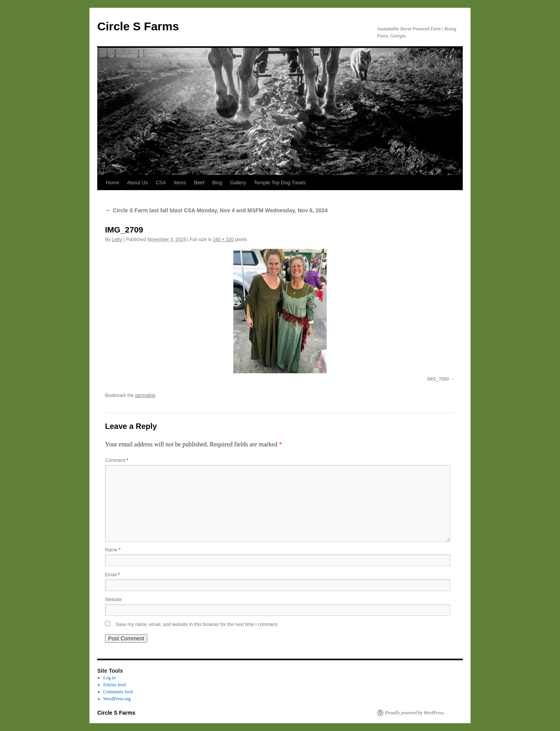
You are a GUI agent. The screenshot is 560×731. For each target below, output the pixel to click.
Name (113, 550)
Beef (199, 183)
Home (113, 183)
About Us (137, 183)
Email (112, 575)
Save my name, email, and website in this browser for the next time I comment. (197, 624)
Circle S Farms (138, 26)
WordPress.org (117, 699)
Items (180, 183)
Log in (110, 678)
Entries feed (115, 685)
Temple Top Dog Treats (280, 183)
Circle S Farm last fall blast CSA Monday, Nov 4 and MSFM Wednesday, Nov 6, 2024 (216, 210)
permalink (145, 395)
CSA (161, 183)
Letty (117, 240)
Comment (117, 460)
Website (113, 600)
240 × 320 (223, 240)
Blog (217, 183)
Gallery (238, 183)
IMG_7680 (438, 379)
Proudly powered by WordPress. (415, 713)
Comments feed (118, 692)
